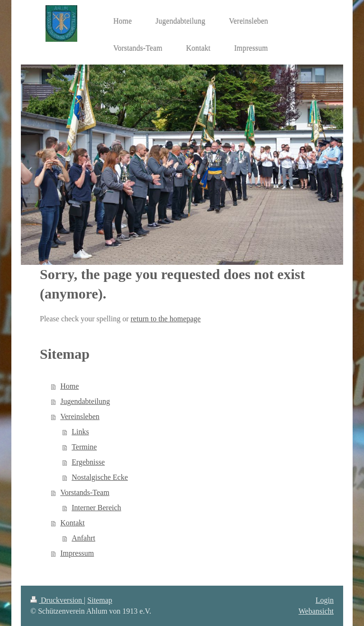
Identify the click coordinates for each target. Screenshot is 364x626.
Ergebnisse (88, 462)
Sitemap (100, 600)
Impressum (77, 553)
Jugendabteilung (85, 401)
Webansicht (316, 611)
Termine (84, 447)
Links (80, 432)
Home (69, 386)
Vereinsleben (80, 416)
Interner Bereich (96, 508)
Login (325, 600)
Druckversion (57, 600)
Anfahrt (83, 538)
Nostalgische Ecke (100, 477)
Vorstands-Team (85, 492)
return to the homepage (166, 319)
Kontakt (73, 523)
